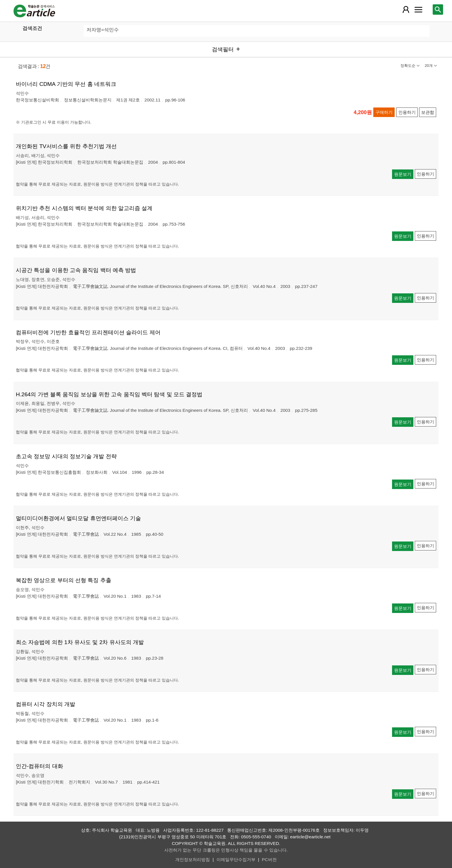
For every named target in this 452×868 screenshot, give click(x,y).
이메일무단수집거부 (236, 859)
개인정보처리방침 (193, 859)
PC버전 (269, 859)
